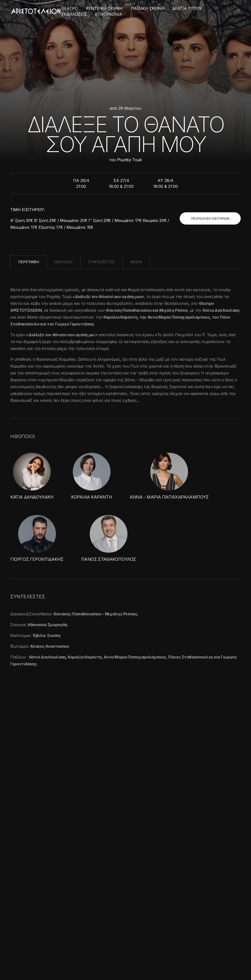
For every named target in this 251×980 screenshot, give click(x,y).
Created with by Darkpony (218, 962)
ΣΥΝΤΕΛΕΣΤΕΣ (101, 262)
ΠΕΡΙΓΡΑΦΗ (29, 262)
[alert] (42, 918)
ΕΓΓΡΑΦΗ (223, 862)
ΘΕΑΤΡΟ (69, 8)
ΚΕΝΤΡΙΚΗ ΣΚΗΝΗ (104, 8)
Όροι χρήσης (98, 962)
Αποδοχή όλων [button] (25, 957)
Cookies (157, 962)
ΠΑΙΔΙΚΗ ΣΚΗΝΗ (148, 8)
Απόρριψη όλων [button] (58, 957)
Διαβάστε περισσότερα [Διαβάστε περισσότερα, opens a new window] (48, 907)
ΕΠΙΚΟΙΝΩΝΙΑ (109, 14)
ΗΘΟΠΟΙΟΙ (63, 262)
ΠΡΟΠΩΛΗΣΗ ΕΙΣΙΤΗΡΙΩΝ (210, 218)
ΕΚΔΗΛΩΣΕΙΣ (74, 14)
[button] (42, 968)
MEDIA (136, 262)
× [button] (73, 865)
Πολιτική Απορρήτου (130, 962)
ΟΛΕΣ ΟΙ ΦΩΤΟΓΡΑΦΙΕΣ (210, 703)
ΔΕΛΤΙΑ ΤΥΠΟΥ (187, 8)
